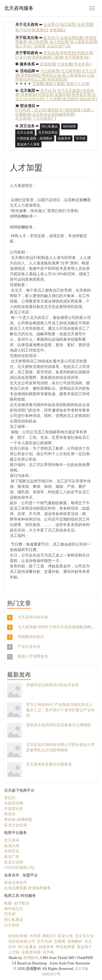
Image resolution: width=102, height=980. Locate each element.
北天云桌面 (25, 132)
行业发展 (64, 64)
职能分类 (85, 53)
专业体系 (81, 64)
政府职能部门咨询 (47, 57)
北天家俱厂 (25, 118)
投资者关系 (81, 95)
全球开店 (12, 851)
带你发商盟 (65, 947)
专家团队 (57, 30)
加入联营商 (38, 42)
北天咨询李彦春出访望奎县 (49, 764)
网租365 (49, 936)
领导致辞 (68, 25)
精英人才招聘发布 (33, 656)
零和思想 (68, 53)
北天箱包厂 (45, 118)
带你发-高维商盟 (18, 820)
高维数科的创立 (31, 637)
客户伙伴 (23, 30)
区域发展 (48, 64)
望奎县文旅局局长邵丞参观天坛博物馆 (58, 725)
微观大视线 (55, 84)
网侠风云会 (51, 75)
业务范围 (85, 25)
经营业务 (45, 95)
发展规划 (28, 95)
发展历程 (62, 95)
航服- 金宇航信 (17, 903)
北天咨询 (12, 840)
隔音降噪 (73, 110)
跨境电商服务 (39, 888)
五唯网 (38, 84)
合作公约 (36, 99)
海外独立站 (14, 909)
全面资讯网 (14, 803)
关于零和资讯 (76, 57)
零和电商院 (30, 75)
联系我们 (40, 30)
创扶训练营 (57, 79)
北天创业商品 (48, 132)
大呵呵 (35, 936)
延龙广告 (12, 857)
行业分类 (23, 57)
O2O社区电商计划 (19, 868)
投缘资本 (64, 138)
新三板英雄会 (74, 75)
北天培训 (44, 941)
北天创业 (12, 925)
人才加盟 (53, 99)
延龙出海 (12, 846)
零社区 (10, 798)
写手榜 (81, 138)
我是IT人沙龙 (77, 84)
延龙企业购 (14, 862)
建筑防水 (55, 110)
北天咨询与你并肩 (33, 617)
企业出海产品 (58, 46)
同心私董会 (50, 126)
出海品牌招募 (72, 38)
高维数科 (75, 941)
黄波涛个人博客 (28, 144)
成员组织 (70, 99)
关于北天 (48, 91)
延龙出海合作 (16, 883)
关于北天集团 (69, 91)
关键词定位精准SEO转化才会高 (52, 685)
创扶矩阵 (69, 126)
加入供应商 (59, 42)
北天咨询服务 (19, 8)
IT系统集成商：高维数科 (35, 138)
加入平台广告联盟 (30, 46)
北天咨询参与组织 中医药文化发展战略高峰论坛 (58, 627)
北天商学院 (70, 71)
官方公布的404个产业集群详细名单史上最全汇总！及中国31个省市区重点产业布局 (60, 710)
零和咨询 (51, 53)
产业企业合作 (29, 647)
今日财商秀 (50, 71)
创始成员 (87, 99)
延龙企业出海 (16, 825)
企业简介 (51, 25)
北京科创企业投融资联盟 (53, 114)
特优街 (10, 814)
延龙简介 (51, 38)
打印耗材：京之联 (30, 110)
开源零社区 (14, 809)
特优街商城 (18, 936)
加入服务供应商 (83, 42)
